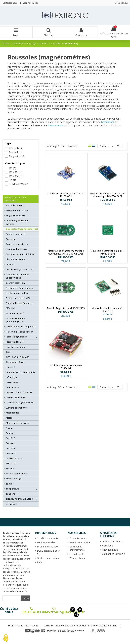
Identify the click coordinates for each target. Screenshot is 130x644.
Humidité (10, 367)
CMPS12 (108, 314)
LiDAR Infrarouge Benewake (20, 403)
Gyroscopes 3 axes (16, 362)
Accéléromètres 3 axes (17, 210)
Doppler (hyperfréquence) (19, 303)
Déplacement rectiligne (18, 293)
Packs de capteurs (15, 205)
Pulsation (11, 453)
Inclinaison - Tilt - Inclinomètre (21, 372)
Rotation (10, 468)
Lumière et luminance (17, 408)
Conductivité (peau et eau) (19, 269)
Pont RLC (10, 438)
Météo (9, 418)
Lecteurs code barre (16, 398)
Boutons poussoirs (16, 234)
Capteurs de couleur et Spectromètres (18, 276)
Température (13, 489)
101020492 (66, 200)
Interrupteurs (13, 387)
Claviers (10, 264)
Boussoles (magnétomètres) (22, 229)
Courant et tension (15, 283)
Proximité (11, 448)
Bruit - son (11, 239)
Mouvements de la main (18, 423)
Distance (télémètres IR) (18, 298)
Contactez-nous (10, 610)
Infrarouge (11, 377)
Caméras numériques (17, 244)
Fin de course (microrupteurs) (21, 327)
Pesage (10, 433)
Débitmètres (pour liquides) (20, 288)
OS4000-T (66, 372)
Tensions (11, 494)
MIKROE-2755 (66, 312)
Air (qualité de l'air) (15, 216)
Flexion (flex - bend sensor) (20, 332)
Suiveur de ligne (14, 479)
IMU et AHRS (12, 382)
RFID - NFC (11, 463)
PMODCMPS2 (107, 200)
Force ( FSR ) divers (15, 342)
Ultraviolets (12, 504)
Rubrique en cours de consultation (15, 199)
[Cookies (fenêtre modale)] (6, 638)
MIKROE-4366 (107, 257)
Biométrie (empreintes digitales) (17, 222)
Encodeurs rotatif (15, 313)
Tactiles (10, 484)
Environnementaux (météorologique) (16, 320)
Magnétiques (13, 413)
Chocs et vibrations (16, 259)
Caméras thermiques (17, 249)
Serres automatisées (17, 474)
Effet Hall (10, 308)
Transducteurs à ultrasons (19, 499)
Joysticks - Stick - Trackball (19, 392)
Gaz (8, 352)
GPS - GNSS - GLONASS (18, 357)
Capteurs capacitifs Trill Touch (21, 254)
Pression (10, 443)
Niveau (10, 428)
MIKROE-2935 (66, 257)
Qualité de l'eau (14, 458)
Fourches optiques (15, 347)
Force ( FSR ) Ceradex (16, 337)
